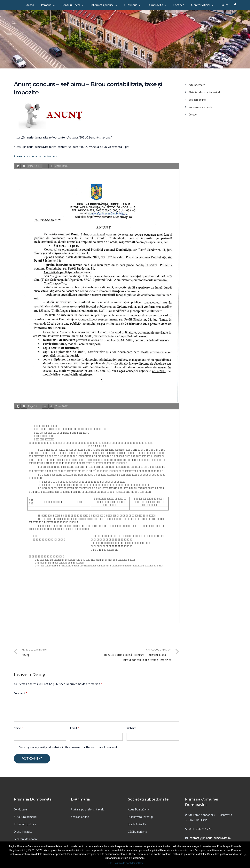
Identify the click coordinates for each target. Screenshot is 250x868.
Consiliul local (71, 5)
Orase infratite (23, 832)
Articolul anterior (59, 653)
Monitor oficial (201, 5)
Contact (179, 5)
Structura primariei (25, 817)
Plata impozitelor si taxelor (88, 809)
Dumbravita (155, 5)
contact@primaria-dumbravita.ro (210, 838)
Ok (110, 863)
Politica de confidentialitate (129, 863)
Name (18, 728)
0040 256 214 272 (200, 829)
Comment (20, 693)
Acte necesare (197, 85)
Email (74, 728)
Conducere (20, 809)
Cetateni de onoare (26, 839)
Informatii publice (102, 5)
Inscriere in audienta (200, 107)
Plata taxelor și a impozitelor (206, 92)
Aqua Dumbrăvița (138, 809)
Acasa (30, 5)
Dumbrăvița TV (137, 824)
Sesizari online (197, 100)
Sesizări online (80, 817)
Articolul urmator (134, 655)
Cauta (224, 5)
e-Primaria (131, 5)
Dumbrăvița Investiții (141, 817)
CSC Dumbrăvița (137, 832)
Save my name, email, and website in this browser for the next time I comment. (68, 747)
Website (132, 728)
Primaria (46, 5)
